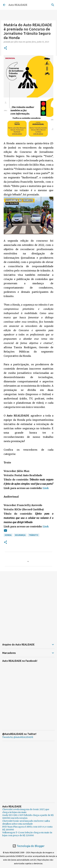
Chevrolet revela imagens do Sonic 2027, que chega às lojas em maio (26, 811)
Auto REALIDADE (18, 5)
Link (46, 488)
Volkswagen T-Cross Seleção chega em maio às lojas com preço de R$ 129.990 (27, 834)
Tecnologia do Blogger (28, 846)
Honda (8, 535)
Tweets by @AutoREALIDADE (18, 737)
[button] (5, 48)
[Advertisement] (28, 604)
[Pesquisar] (53, 5)
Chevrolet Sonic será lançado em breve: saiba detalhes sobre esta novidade (26, 822)
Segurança (20, 535)
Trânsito (34, 535)
